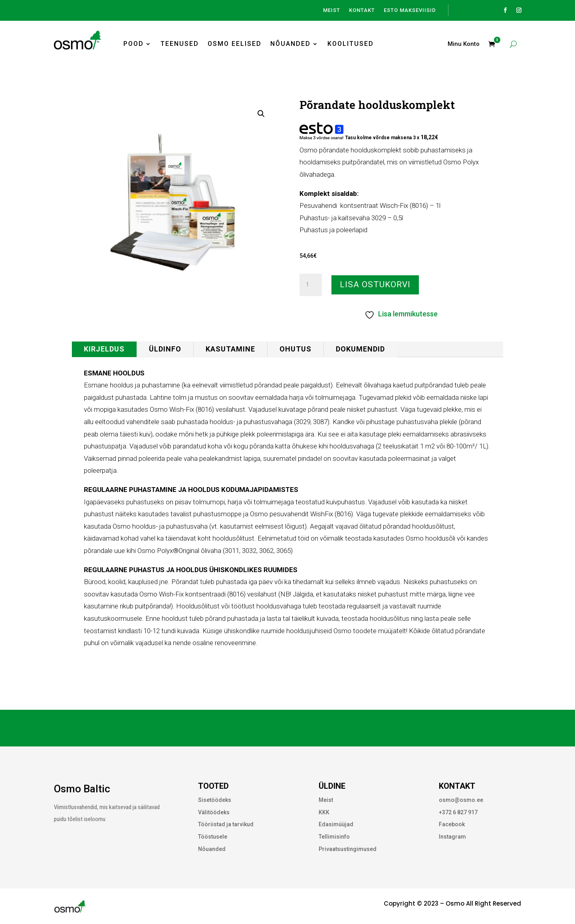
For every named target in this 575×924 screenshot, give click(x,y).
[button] (261, 114)
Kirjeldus (104, 349)
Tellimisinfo (334, 837)
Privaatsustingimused (348, 849)
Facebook (452, 824)
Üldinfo (165, 349)
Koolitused (351, 44)
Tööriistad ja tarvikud (226, 824)
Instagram (452, 837)
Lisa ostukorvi (375, 284)
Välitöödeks (214, 812)
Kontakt (362, 10)
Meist (332, 10)
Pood (134, 44)
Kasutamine (230, 349)
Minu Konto (464, 44)
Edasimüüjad (336, 824)
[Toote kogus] (311, 285)
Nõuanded (290, 44)
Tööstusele (213, 837)
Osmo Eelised (235, 44)
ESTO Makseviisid (410, 10)
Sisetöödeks (215, 800)
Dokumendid (360, 349)
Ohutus (295, 349)
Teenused (180, 44)
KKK (324, 812)
